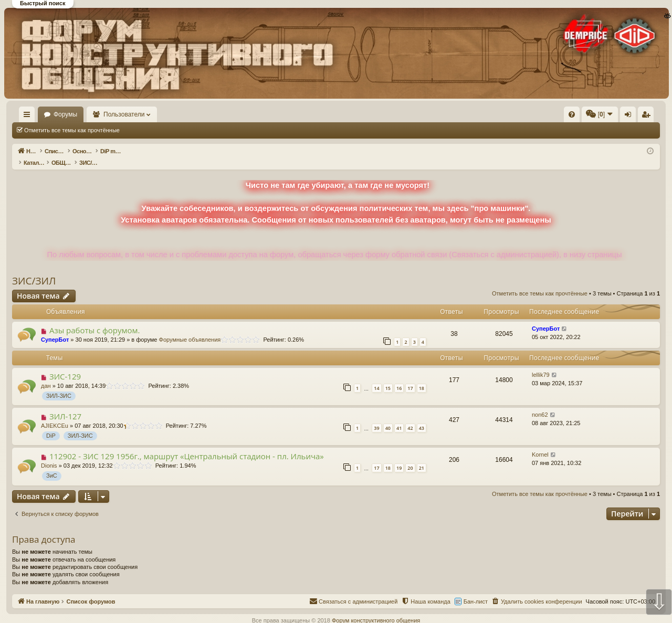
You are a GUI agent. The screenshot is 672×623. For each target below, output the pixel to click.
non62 (540, 404)
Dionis (49, 455)
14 (376, 377)
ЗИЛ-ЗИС (59, 385)
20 (410, 457)
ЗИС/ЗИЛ (34, 270)
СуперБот (55, 329)
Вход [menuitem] (555, 117)
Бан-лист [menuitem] (476, 590)
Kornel (540, 444)
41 (399, 417)
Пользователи (155, 114)
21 (422, 457)
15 (388, 377)
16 (399, 377)
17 (410, 377)
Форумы (96, 114)
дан (46, 375)
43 (422, 417)
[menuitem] (414, 114)
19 (399, 457)
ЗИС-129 (65, 365)
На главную (42, 114)
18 (422, 377)
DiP (51, 425)
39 (376, 417)
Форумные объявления (190, 329)
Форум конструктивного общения (376, 609)
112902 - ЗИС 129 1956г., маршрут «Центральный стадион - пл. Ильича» (187, 445)
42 (410, 417)
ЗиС (52, 464)
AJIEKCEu (55, 415)
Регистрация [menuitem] (573, 117)
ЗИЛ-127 (65, 405)
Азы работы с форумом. (95, 319)
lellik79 (541, 364)
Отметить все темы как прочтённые (72, 130)
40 (388, 417)
